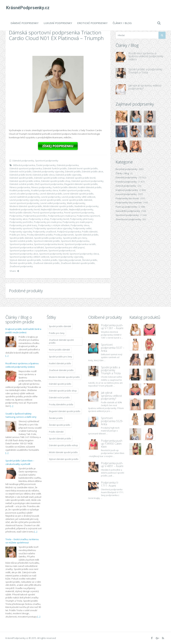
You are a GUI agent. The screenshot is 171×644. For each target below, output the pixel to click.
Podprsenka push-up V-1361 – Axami (112, 327)
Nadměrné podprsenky (87, 206)
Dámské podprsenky (25, 23)
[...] (7, 356)
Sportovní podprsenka (21, 244)
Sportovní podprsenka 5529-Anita (112, 421)
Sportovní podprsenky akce (24, 254)
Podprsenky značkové (44, 232)
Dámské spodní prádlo (21, 178)
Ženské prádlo (90, 260)
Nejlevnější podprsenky (81, 209)
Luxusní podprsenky (58, 23)
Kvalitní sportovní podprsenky (75, 190)
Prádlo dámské (90, 232)
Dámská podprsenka (68, 165)
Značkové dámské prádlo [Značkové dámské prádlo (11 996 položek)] (61, 370)
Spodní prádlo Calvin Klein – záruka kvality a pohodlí (20, 462)
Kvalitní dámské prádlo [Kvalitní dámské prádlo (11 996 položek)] (60, 363)
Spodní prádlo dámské (21, 238)
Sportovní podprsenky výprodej (67, 257)
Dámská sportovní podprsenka (26, 168)
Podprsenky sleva (80, 225)
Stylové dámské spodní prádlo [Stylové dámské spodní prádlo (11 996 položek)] (64, 459)
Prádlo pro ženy (18, 235)
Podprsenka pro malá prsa (62, 216)
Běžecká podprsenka (24, 165)
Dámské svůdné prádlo (22, 184)
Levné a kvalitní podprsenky (24, 194)
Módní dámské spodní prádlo (58, 206)
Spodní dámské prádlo (87, 235)
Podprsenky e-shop (39, 219)
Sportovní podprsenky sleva (84, 254)
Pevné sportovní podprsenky (79, 213)
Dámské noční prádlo (21, 171)
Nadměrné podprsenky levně (25, 209)
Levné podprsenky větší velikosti (79, 197)
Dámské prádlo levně (21, 175)
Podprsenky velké (82, 228)
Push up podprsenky (126, 207)
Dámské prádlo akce (92, 171)
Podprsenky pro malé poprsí (77, 222)
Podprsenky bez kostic (127, 198)
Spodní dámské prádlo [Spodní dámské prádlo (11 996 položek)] (60, 439)
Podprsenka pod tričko (35, 216)
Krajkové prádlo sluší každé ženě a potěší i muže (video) (23, 331)
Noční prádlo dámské (21, 213)
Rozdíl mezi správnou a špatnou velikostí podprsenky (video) (146, 56)
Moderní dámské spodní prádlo (26, 206)
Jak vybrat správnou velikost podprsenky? (145, 87)
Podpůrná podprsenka (69, 232)
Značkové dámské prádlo (46, 263)
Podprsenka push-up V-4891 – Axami (112, 465)
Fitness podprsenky (41, 187)
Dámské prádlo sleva (44, 175)
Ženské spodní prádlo (21, 263)
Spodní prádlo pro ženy (75, 238)
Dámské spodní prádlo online (25, 181)
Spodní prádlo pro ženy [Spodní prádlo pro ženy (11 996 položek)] (60, 357)
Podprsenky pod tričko (21, 222)
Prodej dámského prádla (40, 235)
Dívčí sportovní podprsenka (49, 184)
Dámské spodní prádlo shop (56, 181)
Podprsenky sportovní (21, 228)
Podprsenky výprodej (21, 232)
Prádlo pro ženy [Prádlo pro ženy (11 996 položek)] (57, 333)
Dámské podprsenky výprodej (48, 171)
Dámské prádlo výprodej (68, 175)
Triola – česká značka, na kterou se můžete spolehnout (22, 541)
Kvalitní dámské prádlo (90, 187)
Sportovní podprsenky (47, 161)
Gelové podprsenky (126, 186)
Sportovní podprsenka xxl (62, 250)
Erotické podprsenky (92, 23)
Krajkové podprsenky (127, 190)
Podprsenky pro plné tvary (23, 225)
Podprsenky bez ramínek (129, 202)
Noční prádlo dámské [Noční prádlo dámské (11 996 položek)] (59, 350)
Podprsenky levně (60, 219)
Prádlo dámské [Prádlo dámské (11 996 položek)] (56, 432)
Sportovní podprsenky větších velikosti (29, 257)
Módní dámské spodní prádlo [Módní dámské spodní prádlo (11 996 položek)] (63, 452)
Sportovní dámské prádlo (47, 241)
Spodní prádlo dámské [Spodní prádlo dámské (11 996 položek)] (60, 326)
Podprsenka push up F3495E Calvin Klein (112, 444)
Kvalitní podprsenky (20, 190)
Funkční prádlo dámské (65, 187)
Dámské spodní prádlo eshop (49, 178)
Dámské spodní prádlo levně (81, 178)
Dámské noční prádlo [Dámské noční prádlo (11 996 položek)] (59, 398)
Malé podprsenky (76, 203)
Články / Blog (122, 23)
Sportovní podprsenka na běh (80, 244)
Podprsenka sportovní (88, 216)
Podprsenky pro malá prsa (48, 222)
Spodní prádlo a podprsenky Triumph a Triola (145, 71)
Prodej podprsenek (64, 235)
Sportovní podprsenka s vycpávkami (28, 250)
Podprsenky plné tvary (82, 219)
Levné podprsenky (51, 197)
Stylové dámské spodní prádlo (25, 260)
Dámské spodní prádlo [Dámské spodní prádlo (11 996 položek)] (60, 384)
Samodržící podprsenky (128, 211)
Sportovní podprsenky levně (54, 254)
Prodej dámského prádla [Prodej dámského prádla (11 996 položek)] (61, 405)
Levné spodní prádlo (50, 200)
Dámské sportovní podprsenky (87, 181)
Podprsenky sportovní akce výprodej (53, 228)
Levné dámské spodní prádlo (78, 194)
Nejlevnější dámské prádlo (54, 209)
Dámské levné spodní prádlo (83, 168)
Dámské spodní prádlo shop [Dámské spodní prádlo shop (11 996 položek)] (63, 391)
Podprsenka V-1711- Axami (110, 484)
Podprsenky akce (19, 219)
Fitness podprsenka (20, 187)
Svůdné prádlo (50, 260)
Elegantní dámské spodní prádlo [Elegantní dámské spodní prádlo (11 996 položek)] (65, 411)
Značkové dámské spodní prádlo (78, 263)
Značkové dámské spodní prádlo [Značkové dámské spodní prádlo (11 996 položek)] (61, 341)
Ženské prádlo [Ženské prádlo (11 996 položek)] (56, 418)
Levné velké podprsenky (53, 203)
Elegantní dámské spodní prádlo (81, 184)
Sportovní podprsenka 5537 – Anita (113, 348)
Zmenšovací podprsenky (128, 219)
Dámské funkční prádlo (55, 168)
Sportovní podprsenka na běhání (27, 247)
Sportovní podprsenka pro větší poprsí (65, 247)
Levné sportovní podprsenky (24, 203)
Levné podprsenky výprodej (24, 200)
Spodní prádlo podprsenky (48, 238)
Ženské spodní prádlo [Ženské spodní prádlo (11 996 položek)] (60, 425)
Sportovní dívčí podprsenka (75, 241)
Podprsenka (16, 216)
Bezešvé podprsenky (127, 169)
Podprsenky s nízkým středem (54, 225)
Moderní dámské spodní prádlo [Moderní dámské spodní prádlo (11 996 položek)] (64, 377)
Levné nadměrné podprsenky (25, 197)
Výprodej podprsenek (70, 260)
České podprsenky (46, 165)
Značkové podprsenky (21, 266)
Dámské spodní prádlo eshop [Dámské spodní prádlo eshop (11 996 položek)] (63, 445)
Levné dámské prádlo (51, 194)
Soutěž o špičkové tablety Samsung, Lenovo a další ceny (21, 415)
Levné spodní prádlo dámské (77, 200)
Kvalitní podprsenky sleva (45, 190)
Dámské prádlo (73, 171)
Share (14, 271)
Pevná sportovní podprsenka (48, 213)
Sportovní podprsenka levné (49, 244)
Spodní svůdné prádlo (21, 241)
